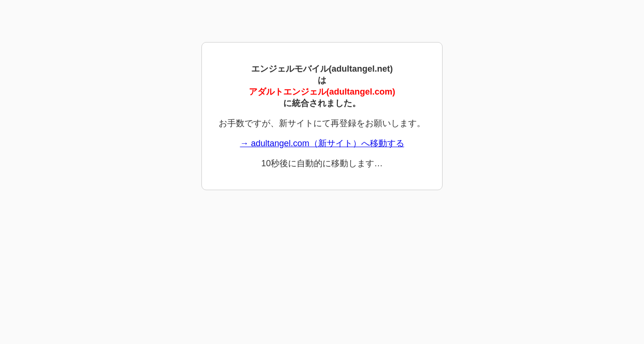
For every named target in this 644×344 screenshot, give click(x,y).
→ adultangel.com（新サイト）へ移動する (322, 143)
